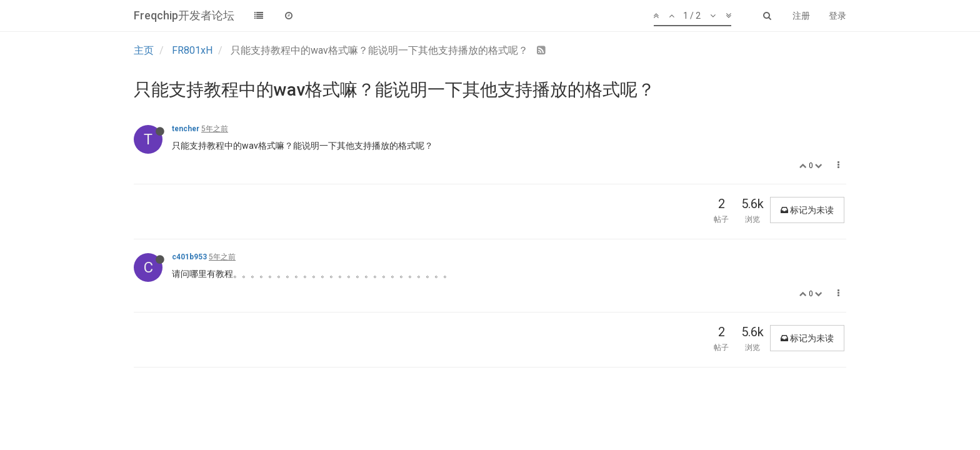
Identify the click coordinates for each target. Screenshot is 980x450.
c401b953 (189, 257)
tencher (186, 129)
